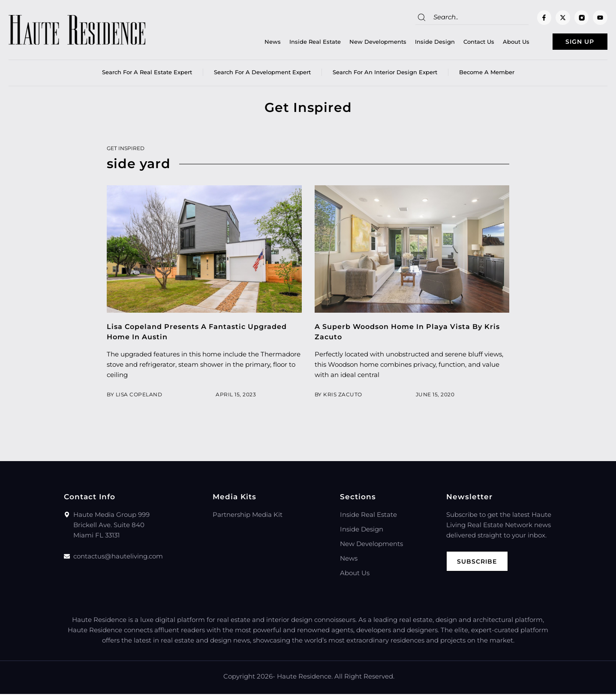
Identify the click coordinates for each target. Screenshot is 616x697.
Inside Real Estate (297, 43)
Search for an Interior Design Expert (385, 75)
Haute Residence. (305, 679)
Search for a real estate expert (147, 75)
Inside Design (417, 43)
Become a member (487, 75)
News (255, 43)
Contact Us (461, 43)
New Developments (360, 43)
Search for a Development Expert (262, 75)
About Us (498, 43)
